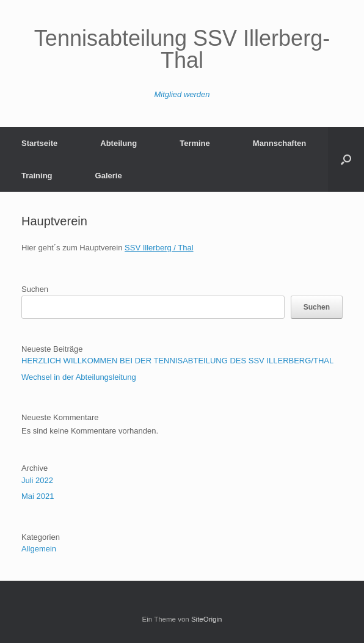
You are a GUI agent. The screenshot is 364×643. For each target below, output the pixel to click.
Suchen (35, 289)
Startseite (39, 143)
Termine (195, 143)
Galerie (109, 176)
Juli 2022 (37, 480)
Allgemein (39, 549)
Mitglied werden (182, 94)
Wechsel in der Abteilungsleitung (79, 377)
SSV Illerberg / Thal (159, 248)
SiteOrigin (207, 619)
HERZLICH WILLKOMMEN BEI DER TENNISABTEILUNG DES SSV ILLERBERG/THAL (177, 361)
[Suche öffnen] (346, 159)
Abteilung (118, 143)
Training (37, 176)
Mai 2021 (38, 496)
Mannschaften (279, 143)
